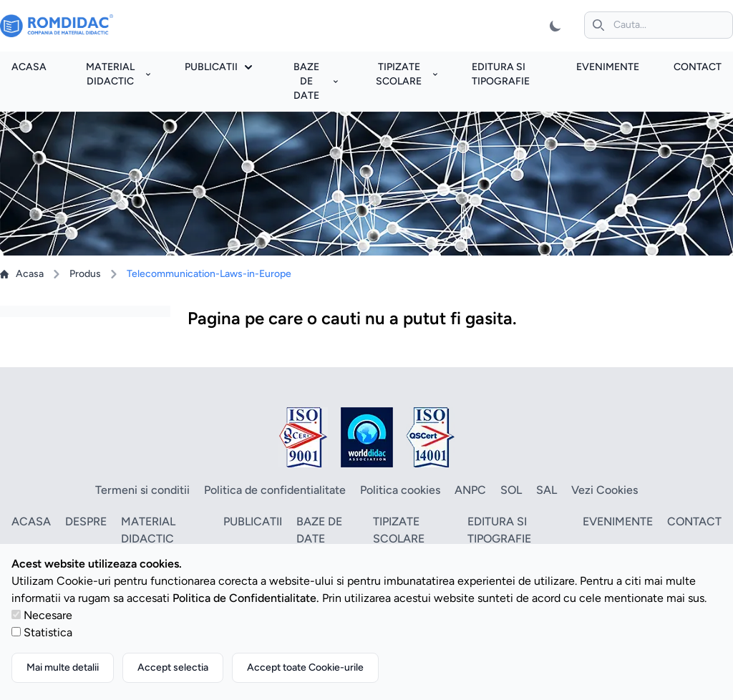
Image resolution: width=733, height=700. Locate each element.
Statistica (48, 632)
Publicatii (218, 67)
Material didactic (118, 74)
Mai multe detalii (63, 667)
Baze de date (316, 81)
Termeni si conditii (142, 490)
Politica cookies (400, 490)
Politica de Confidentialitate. (246, 598)
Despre (86, 521)
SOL (511, 490)
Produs (85, 274)
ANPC (470, 490)
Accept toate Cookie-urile (305, 667)
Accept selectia (173, 667)
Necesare (48, 615)
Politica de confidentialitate (275, 490)
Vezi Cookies (605, 490)
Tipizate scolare (406, 74)
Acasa (29, 67)
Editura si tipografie (499, 530)
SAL (547, 490)
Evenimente (608, 67)
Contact (698, 67)
